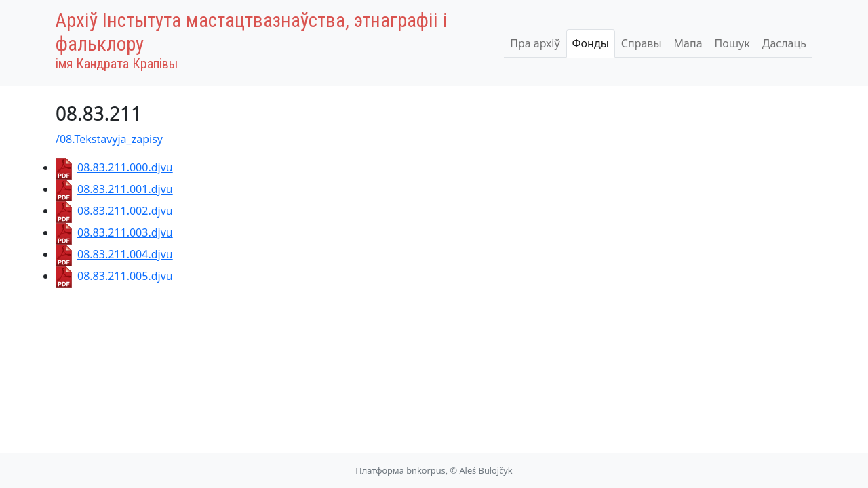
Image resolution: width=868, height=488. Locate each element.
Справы (642, 43)
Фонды (591, 43)
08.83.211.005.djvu (114, 276)
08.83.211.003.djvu (114, 232)
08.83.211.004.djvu (114, 254)
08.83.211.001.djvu (114, 189)
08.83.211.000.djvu (114, 167)
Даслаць (784, 43)
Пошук (732, 43)
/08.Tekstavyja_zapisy (109, 139)
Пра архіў (535, 43)
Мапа (688, 43)
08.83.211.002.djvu (114, 211)
